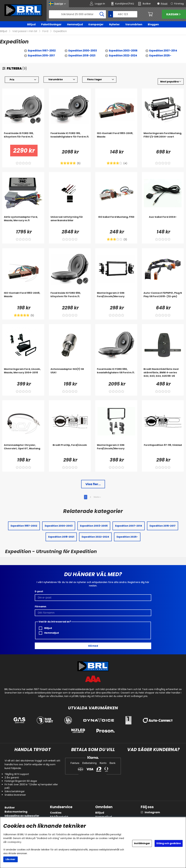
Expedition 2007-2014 (163, 51)
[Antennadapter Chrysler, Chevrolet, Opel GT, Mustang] (23, 450)
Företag (179, 4)
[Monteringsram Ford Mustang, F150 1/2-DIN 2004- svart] (163, 138)
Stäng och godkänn (169, 843)
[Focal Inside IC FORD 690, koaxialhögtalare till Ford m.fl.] (116, 374)
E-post (39, 592)
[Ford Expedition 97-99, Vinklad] (163, 450)
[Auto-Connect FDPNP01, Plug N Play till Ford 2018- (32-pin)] (163, 298)
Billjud (31, 24)
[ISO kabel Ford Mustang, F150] (116, 222)
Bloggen (153, 24)
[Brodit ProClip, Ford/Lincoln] (70, 450)
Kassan (174, 14)
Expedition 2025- (160, 56)
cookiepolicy (14, 842)
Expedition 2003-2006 (123, 51)
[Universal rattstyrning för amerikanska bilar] (70, 222)
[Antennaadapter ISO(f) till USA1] (70, 374)
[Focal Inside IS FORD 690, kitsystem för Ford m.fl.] (70, 298)
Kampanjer (96, 24)
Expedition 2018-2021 (82, 56)
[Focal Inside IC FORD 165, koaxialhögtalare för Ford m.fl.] (70, 138)
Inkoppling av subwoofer (22, 816)
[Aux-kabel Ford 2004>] (163, 222)
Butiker (10, 808)
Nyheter (114, 24)
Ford (45, 31)
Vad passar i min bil (25, 31)
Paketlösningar (51, 24)
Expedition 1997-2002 (42, 51)
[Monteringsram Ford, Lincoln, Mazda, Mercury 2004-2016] (23, 374)
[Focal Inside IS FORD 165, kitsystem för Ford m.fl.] (23, 138)
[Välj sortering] (171, 82)
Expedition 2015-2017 (41, 56)
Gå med (93, 646)
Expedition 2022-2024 (123, 56)
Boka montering (16, 812)
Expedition (60, 31)
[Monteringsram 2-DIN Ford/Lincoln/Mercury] (116, 298)
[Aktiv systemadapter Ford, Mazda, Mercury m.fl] (23, 222)
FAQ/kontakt (59, 817)
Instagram (152, 812)
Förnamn (41, 607)
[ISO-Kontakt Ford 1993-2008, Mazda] (116, 138)
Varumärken (134, 24)
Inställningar (142, 843)
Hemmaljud (75, 24)
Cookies (56, 813)
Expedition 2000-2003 (83, 51)
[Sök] (77, 14)
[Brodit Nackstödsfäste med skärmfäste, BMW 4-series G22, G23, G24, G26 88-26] (163, 374)
